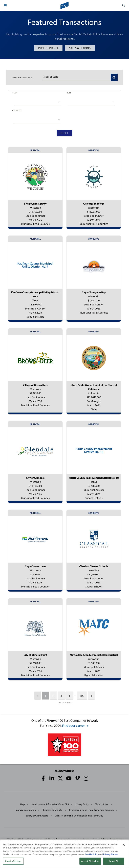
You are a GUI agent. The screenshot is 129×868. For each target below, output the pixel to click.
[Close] (124, 846)
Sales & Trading (80, 48)
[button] (5, 5)
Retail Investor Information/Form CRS (50, 804)
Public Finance (48, 48)
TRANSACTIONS (23, 77)
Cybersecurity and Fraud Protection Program (91, 810)
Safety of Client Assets (37, 816)
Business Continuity (52, 810)
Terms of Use (102, 804)
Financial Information (25, 810)
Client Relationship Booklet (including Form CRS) (79, 816)
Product (17, 110)
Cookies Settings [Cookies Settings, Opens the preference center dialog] (13, 862)
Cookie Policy (92, 855)
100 (82, 696)
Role (69, 93)
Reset (64, 133)
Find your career (76, 725)
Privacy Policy (82, 804)
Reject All (114, 862)
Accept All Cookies (90, 862)
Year (15, 93)
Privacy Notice (110, 855)
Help (22, 804)
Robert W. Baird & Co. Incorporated (30, 839)
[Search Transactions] (114, 77)
